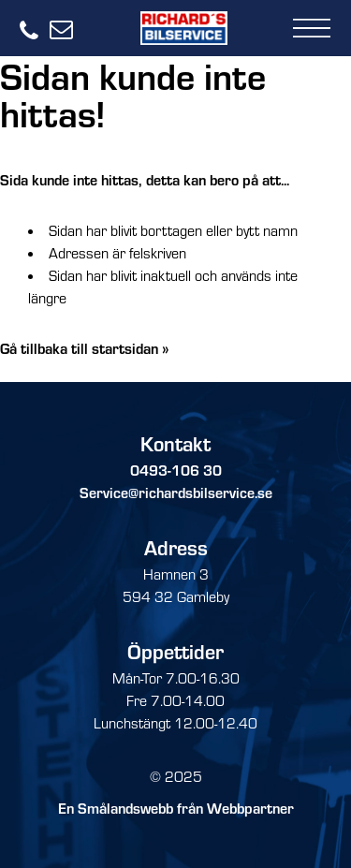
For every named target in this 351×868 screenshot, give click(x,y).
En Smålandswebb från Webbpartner (176, 808)
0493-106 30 (176, 470)
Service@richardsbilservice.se (176, 492)
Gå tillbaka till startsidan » (85, 348)
